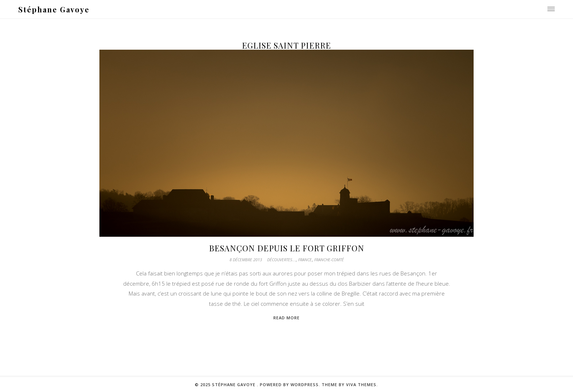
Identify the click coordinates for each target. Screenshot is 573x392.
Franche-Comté (329, 260)
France (305, 260)
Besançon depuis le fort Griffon (287, 248)
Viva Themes (361, 385)
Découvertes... (281, 260)
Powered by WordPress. (291, 385)
